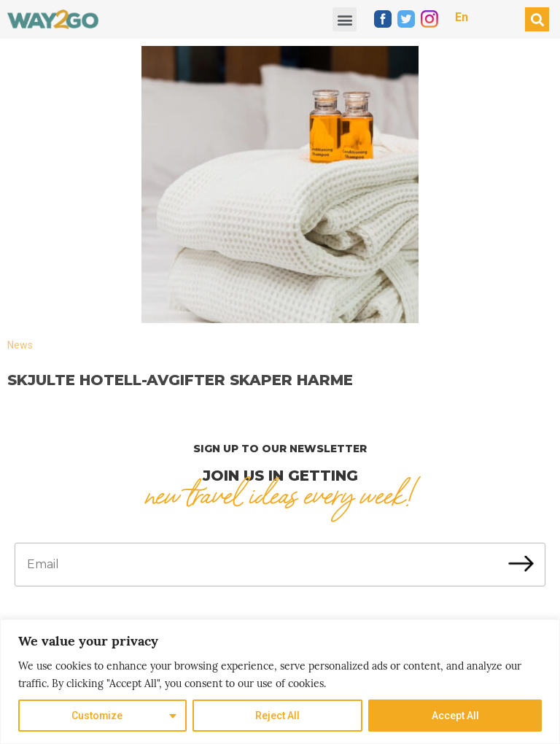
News (20, 345)
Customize (97, 716)
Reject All (277, 716)
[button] (345, 19)
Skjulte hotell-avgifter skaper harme (180, 380)
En (462, 17)
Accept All (455, 716)
